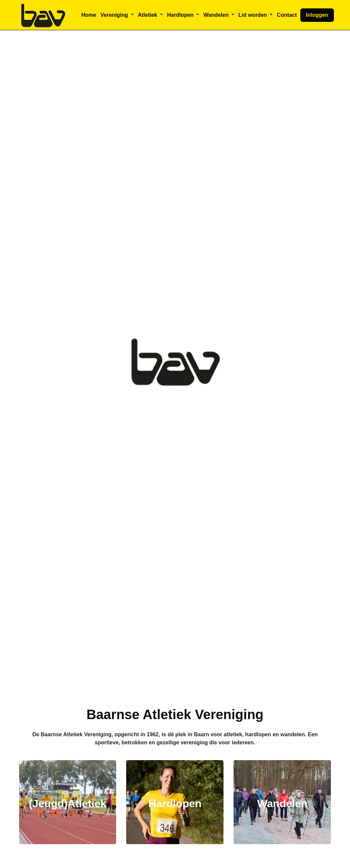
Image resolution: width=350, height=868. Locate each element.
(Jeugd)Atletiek (68, 803)
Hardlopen (175, 803)
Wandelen (282, 803)
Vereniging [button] (115, 15)
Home (89, 15)
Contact (287, 15)
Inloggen (317, 15)
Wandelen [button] (217, 15)
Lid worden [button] (253, 15)
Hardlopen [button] (181, 15)
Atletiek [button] (148, 15)
